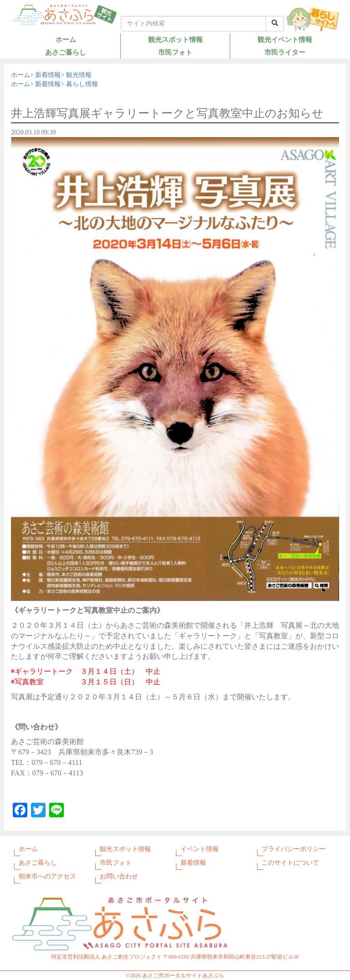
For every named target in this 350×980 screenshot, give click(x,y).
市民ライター (285, 52)
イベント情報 (200, 849)
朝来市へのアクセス (47, 876)
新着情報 (48, 75)
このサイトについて (290, 863)
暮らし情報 (82, 84)
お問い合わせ (119, 876)
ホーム (66, 39)
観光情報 (79, 75)
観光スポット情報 (175, 39)
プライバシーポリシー (293, 849)
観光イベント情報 (285, 39)
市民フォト (175, 52)
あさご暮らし (66, 52)
